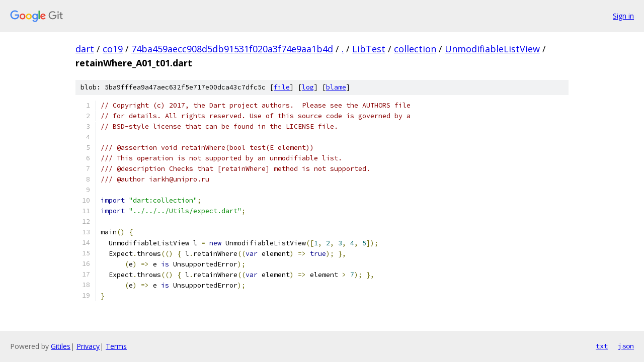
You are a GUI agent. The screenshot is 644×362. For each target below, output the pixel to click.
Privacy (88, 346)
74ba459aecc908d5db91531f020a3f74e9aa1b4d (232, 49)
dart (85, 49)
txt (602, 346)
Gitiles (61, 346)
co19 (113, 49)
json (626, 346)
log (308, 87)
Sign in (623, 16)
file (282, 87)
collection (415, 49)
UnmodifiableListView (492, 49)
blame (336, 87)
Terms (116, 346)
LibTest (369, 49)
